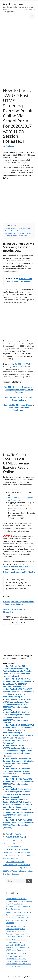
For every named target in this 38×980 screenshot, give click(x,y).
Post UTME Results (13, 834)
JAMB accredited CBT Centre (23, 572)
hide (16, 226)
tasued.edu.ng (9, 843)
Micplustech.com (14, 4)
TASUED (9, 837)
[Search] (29, 881)
